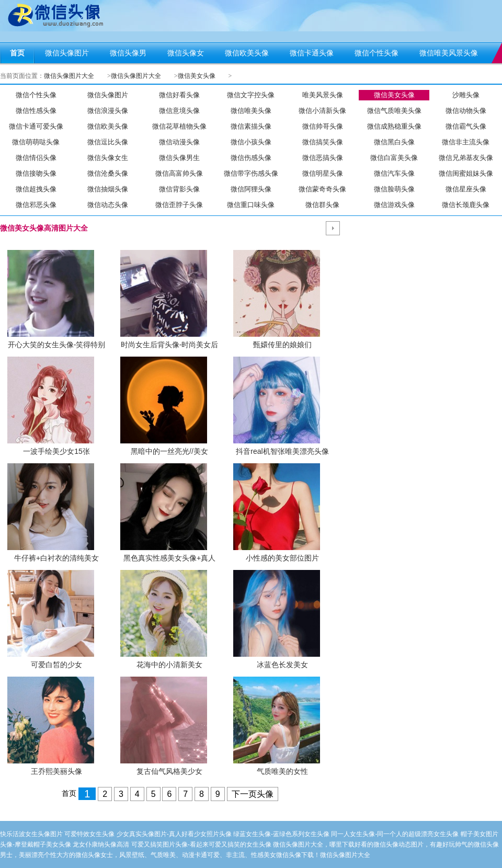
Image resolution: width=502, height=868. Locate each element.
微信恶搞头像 (323, 158)
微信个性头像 (36, 95)
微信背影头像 (179, 189)
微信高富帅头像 (179, 173)
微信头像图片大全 (69, 76)
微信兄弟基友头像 (466, 158)
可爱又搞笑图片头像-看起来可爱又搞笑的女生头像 (201, 844)
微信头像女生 (108, 158)
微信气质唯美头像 (394, 111)
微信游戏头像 (394, 205)
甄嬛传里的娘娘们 (282, 345)
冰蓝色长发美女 (282, 665)
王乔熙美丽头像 (56, 771)
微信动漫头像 (179, 142)
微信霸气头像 (466, 126)
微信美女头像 (197, 76)
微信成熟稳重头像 (394, 126)
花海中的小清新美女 (169, 665)
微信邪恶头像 (36, 205)
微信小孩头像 (251, 142)
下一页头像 (253, 794)
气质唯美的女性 (282, 771)
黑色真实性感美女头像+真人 (169, 558)
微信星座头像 (466, 189)
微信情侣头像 (36, 158)
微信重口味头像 (251, 205)
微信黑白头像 (394, 142)
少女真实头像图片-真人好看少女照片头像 (174, 834)
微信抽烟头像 (108, 189)
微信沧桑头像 (108, 173)
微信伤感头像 (251, 158)
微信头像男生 (179, 158)
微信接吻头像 (36, 173)
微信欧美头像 (108, 126)
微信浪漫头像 (108, 111)
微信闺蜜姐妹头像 (466, 173)
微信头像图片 (108, 95)
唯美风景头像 (323, 95)
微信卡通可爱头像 (36, 126)
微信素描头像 (251, 126)
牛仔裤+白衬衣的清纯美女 (56, 558)
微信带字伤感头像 (251, 173)
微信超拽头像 (36, 189)
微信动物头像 (466, 111)
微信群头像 (322, 205)
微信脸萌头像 (394, 189)
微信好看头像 (179, 95)
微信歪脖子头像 (179, 205)
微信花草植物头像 (179, 126)
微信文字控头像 (251, 95)
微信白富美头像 (394, 158)
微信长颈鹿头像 (466, 205)
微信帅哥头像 (323, 126)
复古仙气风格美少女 (169, 771)
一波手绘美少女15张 (56, 451)
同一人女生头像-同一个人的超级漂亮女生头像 (395, 834)
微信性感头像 (36, 111)
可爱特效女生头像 (89, 834)
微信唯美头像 (251, 111)
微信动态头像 (108, 205)
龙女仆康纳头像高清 (101, 844)
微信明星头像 (323, 173)
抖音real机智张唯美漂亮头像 (282, 451)
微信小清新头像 (322, 111)
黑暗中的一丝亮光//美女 (169, 451)
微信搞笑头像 (323, 142)
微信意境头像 (179, 111)
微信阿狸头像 (251, 189)
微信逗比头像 (108, 142)
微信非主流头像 (466, 142)
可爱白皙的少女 (56, 665)
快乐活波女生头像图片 (31, 834)
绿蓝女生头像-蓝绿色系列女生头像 (281, 834)
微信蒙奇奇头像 (322, 189)
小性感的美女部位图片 (282, 558)
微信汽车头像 (394, 173)
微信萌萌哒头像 (36, 142)
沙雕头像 (466, 95)
